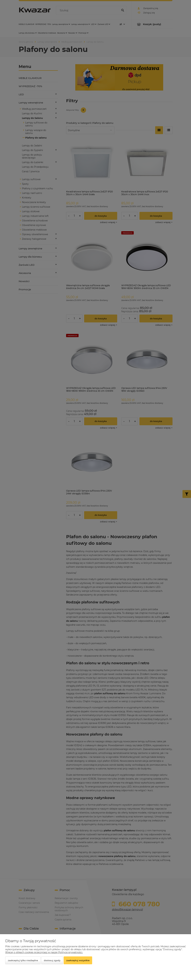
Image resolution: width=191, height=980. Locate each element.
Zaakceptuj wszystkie (78, 960)
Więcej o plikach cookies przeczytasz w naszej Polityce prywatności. (44, 952)
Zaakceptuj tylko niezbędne (23, 960)
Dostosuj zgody (52, 960)
